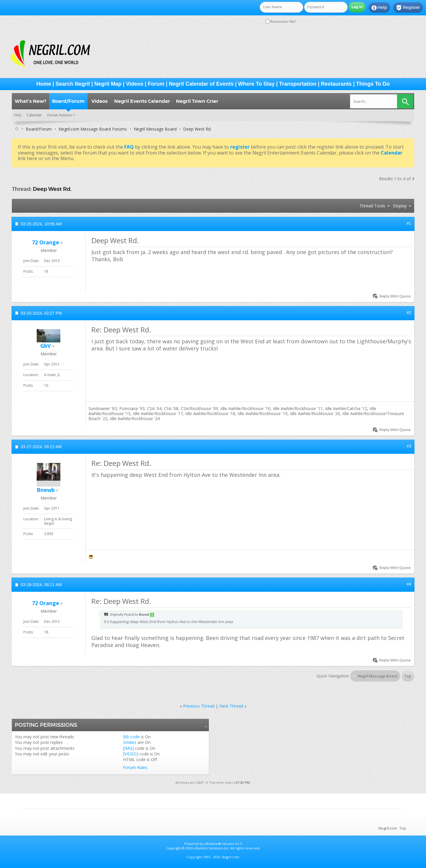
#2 (409, 313)
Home (44, 84)
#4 (409, 584)
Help (379, 8)
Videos (135, 84)
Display (400, 206)
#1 (409, 223)
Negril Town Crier (197, 101)
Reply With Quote (392, 296)
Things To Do (373, 84)
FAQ (18, 115)
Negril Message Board (155, 129)
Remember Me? (281, 21)
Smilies (130, 742)
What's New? (30, 101)
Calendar (34, 115)
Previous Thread (199, 706)
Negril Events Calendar (142, 101)
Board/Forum (68, 101)
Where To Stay (256, 84)
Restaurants (336, 84)
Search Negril (73, 84)
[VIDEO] (131, 754)
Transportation (298, 84)
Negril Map (108, 84)
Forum (156, 84)
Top (408, 676)
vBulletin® (213, 844)
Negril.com (388, 828)
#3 (409, 446)
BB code (131, 737)
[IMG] (128, 748)
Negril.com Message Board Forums (93, 129)
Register (408, 8)
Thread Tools (372, 206)
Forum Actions (59, 115)
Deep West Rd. (52, 189)
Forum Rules (135, 767)
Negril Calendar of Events (201, 84)
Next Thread (231, 706)
